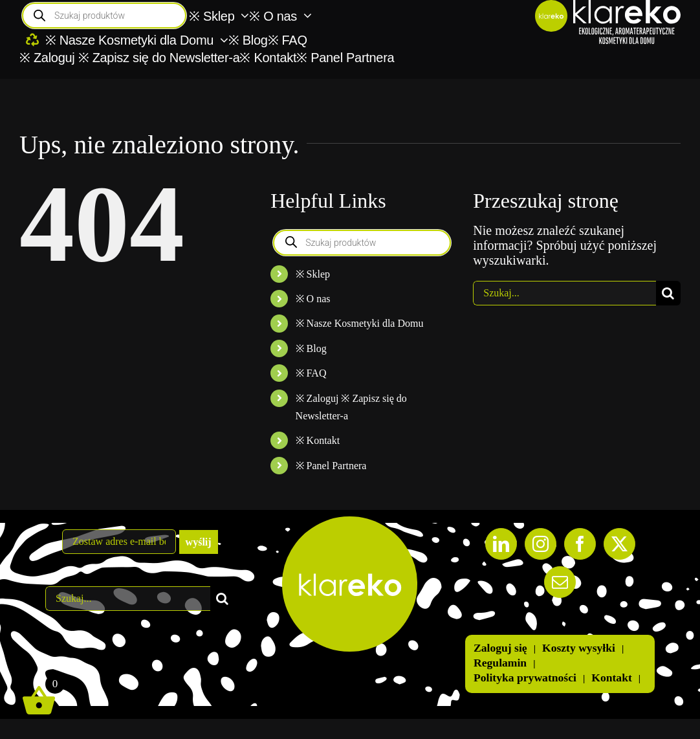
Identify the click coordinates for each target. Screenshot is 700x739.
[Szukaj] (668, 293)
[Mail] (560, 582)
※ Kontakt (318, 440)
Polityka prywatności (525, 678)
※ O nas (313, 299)
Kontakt (612, 678)
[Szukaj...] (564, 293)
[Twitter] (619, 544)
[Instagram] (541, 544)
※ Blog (311, 348)
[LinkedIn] (501, 544)
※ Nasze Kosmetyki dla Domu (360, 323)
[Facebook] (580, 544)
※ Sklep (313, 274)
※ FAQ (311, 373)
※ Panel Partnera (331, 466)
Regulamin (500, 663)
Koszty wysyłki (579, 648)
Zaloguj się (500, 648)
